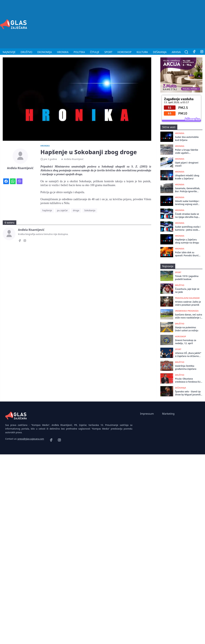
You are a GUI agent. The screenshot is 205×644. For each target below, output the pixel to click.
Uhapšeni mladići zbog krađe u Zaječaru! (187, 177)
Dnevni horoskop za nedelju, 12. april (186, 342)
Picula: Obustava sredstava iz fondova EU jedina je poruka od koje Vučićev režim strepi (188, 380)
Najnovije (9, 52)
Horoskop (124, 52)
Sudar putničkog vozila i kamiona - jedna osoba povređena (188, 228)
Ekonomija (45, 52)
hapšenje (47, 210)
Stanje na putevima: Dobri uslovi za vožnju (187, 329)
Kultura (142, 52)
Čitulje (95, 52)
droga (76, 210)
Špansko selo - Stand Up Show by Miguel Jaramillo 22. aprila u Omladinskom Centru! (189, 393)
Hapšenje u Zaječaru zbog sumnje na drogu (187, 241)
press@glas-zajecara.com (31, 439)
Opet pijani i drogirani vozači (187, 164)
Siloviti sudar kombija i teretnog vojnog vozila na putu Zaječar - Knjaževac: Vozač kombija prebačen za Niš (187, 203)
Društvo (26, 52)
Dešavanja (160, 52)
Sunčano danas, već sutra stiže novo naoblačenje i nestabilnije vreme (189, 316)
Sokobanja (90, 210)
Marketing (168, 414)
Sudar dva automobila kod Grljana (187, 138)
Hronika (63, 52)
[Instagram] (25, 241)
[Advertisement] (160, 24)
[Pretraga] (186, 52)
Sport (108, 52)
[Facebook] (194, 52)
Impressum (147, 414)
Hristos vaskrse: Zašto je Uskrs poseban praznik (188, 303)
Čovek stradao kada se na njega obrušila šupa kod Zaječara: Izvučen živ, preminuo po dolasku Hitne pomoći (187, 215)
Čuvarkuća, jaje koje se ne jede (187, 290)
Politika (79, 52)
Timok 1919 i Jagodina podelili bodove (187, 278)
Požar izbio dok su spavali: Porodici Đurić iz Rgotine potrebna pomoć (187, 254)
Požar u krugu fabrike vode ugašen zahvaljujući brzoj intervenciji (187, 151)
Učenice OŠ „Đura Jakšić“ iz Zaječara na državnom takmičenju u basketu (188, 355)
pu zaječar (62, 210)
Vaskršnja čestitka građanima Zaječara (186, 367)
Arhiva (176, 52)
